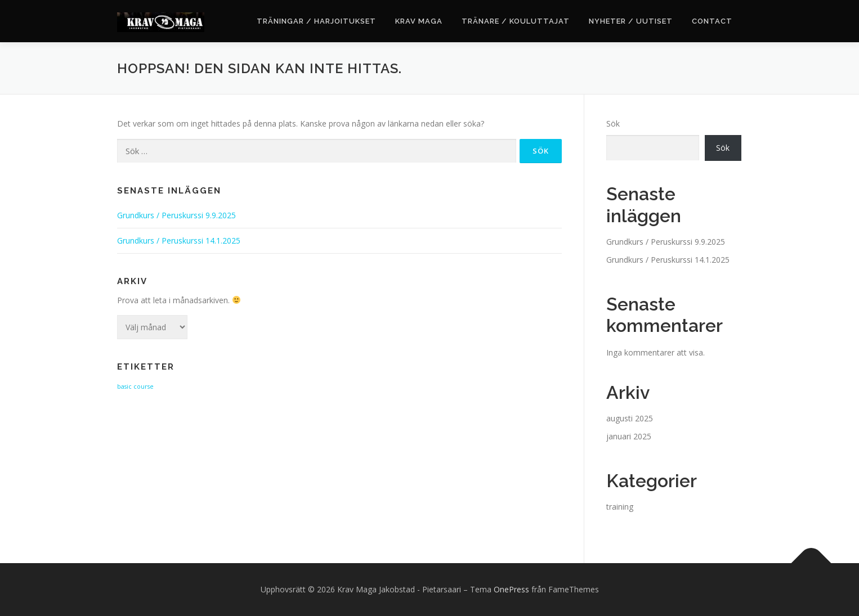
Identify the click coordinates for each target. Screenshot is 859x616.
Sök (613, 123)
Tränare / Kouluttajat (516, 21)
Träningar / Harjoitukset (316, 21)
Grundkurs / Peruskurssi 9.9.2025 (176, 215)
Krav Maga (419, 21)
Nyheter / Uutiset (631, 21)
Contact (712, 21)
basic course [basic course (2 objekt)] (135, 386)
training (620, 507)
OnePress (511, 589)
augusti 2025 (630, 418)
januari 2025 (629, 436)
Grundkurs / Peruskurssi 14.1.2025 (179, 240)
